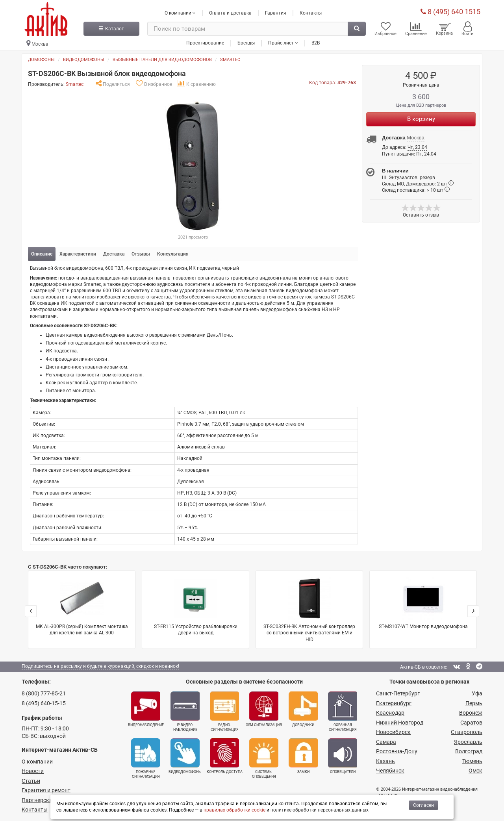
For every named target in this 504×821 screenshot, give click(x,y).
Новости (33, 771)
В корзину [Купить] (421, 119)
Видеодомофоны (84, 60)
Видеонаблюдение (146, 709)
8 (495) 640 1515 (450, 12)
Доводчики (303, 709)
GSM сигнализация (264, 709)
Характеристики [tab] (78, 254)
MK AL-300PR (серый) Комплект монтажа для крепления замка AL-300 (82, 606)
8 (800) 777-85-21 (44, 693)
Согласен (423, 805)
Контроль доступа (225, 756)
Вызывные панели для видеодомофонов (162, 60)
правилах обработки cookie (234, 810)
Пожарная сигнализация (146, 758)
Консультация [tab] (173, 254)
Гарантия (276, 13)
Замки (303, 756)
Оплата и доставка (230, 13)
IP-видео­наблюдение (185, 712)
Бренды (246, 43)
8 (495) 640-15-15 (44, 703)
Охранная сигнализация (343, 712)
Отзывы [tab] (141, 254)
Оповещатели (343, 756)
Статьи (31, 781)
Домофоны (41, 60)
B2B (316, 43)
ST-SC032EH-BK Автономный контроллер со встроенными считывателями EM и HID (309, 609)
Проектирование (205, 43)
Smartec (230, 60)
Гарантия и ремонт (46, 790)
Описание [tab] (42, 254)
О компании (37, 762)
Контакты (311, 13)
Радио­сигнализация (224, 712)
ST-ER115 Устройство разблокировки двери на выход (196, 606)
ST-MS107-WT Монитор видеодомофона (423, 603)
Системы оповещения (264, 758)
